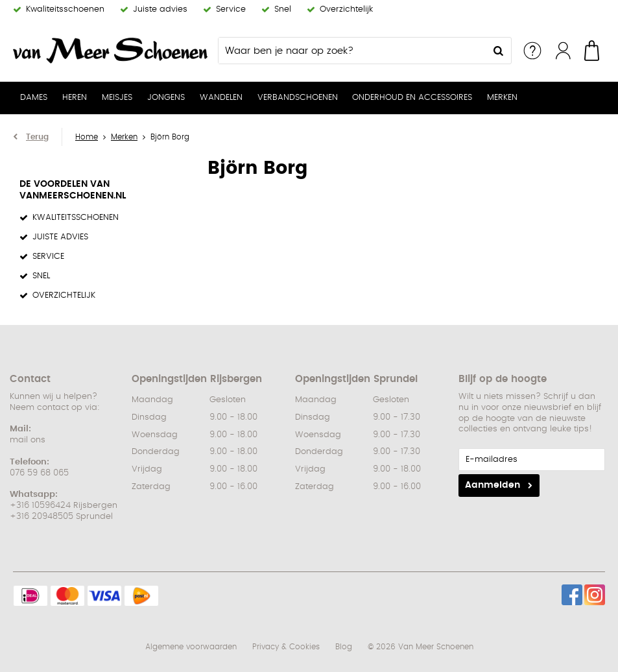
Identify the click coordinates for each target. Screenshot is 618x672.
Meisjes (117, 98)
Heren (75, 98)
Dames (34, 98)
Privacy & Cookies (286, 647)
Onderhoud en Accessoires (412, 98)
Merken (502, 98)
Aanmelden (493, 485)
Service (532, 51)
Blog (344, 647)
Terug (37, 137)
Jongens (166, 98)
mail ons (28, 440)
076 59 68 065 (39, 473)
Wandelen (221, 98)
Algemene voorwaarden (191, 647)
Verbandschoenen (298, 98)
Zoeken (498, 51)
